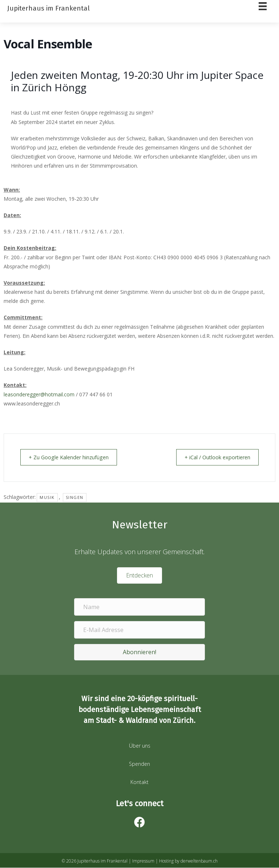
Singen (75, 498)
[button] (139, 653)
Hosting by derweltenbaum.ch (188, 861)
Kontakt (139, 782)
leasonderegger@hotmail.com (39, 394)
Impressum (143, 861)
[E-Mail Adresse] (139, 630)
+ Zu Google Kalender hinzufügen (72, 457)
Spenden (139, 764)
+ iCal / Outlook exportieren (214, 457)
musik (47, 498)
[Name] (139, 607)
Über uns (140, 746)
